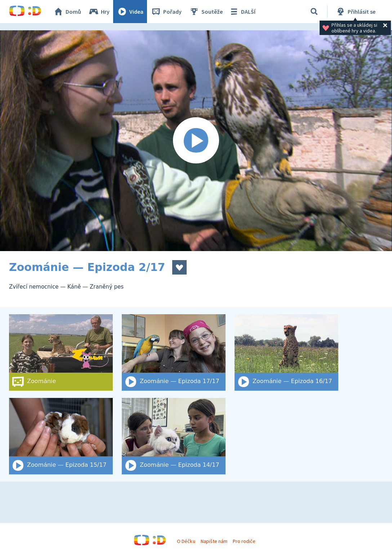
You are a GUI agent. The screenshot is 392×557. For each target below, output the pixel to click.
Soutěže (206, 12)
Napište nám (214, 541)
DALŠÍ (242, 12)
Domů (67, 12)
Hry (99, 12)
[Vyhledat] (314, 12)
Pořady (166, 12)
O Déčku (186, 541)
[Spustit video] (196, 141)
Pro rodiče (244, 541)
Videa (130, 12)
